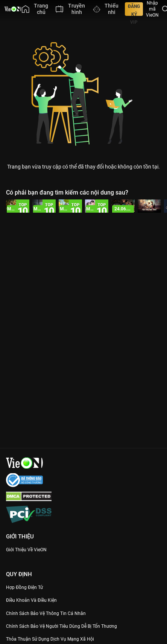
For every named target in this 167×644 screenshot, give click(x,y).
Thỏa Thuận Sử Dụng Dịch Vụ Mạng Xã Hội (50, 639)
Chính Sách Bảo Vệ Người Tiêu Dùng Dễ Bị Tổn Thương (61, 626)
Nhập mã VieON (152, 9)
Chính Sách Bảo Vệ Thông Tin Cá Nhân (46, 613)
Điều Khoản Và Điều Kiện (31, 600)
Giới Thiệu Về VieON (26, 550)
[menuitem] (35, 9)
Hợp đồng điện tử (24, 587)
